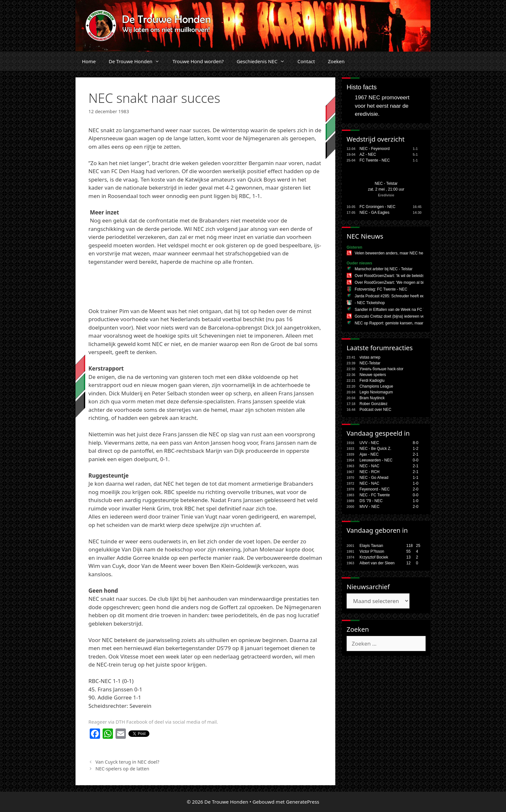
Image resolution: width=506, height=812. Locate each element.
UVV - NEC (369, 443)
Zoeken (336, 61)
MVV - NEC (369, 507)
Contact (306, 61)
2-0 (415, 489)
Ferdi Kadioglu (372, 381)
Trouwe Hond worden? (198, 61)
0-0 (415, 460)
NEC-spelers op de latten (122, 769)
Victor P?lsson (372, 551)
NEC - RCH (369, 472)
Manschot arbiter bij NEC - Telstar (384, 269)
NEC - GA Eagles (374, 213)
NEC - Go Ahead (374, 478)
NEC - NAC (369, 466)
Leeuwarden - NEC (376, 460)
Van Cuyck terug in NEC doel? (127, 762)
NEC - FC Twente (375, 495)
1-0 (415, 483)
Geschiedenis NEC (264, 61)
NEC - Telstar (386, 183)
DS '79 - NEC (371, 501)
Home (89, 61)
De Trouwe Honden (137, 61)
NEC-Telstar (370, 363)
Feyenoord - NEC (374, 489)
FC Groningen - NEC (377, 207)
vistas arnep (370, 357)
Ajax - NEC (369, 454)
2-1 (415, 454)
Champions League (376, 386)
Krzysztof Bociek (374, 557)
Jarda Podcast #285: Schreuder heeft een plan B (397, 296)
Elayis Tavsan (371, 546)
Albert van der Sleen (377, 563)
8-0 (415, 443)
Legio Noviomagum (376, 392)
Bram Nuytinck (372, 398)
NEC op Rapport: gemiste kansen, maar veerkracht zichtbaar (407, 323)
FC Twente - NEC (375, 160)
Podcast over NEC (375, 410)
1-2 (415, 449)
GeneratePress (303, 802)
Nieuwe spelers (373, 375)
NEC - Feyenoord (374, 149)
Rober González (374, 404)
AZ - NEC (368, 154)
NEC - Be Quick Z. (375, 449)
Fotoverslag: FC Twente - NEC (381, 289)
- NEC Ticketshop (370, 303)
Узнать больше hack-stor (381, 369)
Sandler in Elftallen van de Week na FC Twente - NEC (401, 310)
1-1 (415, 478)
